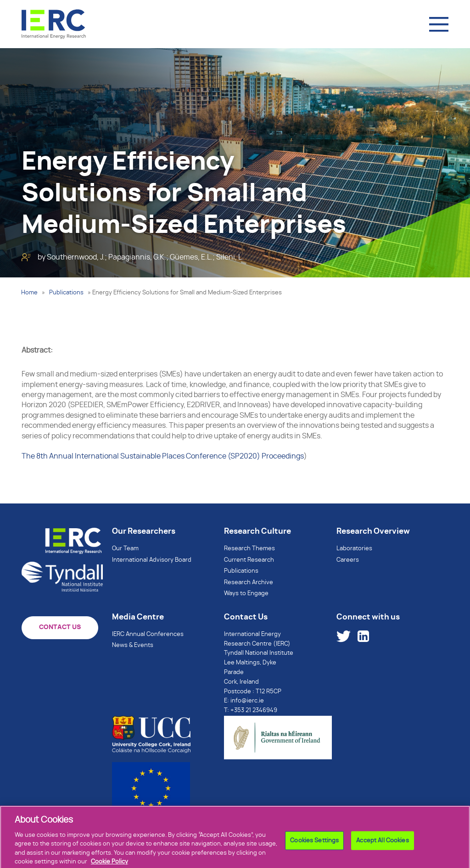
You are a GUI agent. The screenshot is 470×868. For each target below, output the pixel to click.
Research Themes (249, 549)
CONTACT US (60, 627)
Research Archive (249, 583)
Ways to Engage (246, 594)
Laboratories (354, 549)
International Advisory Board (152, 560)
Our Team (125, 549)
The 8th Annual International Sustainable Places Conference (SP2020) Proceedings (163, 456)
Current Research (249, 560)
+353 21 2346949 (254, 710)
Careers (348, 560)
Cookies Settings (314, 847)
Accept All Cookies (382, 847)
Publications (66, 293)
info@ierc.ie (247, 701)
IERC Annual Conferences (148, 634)
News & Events (133, 645)
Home (29, 293)
